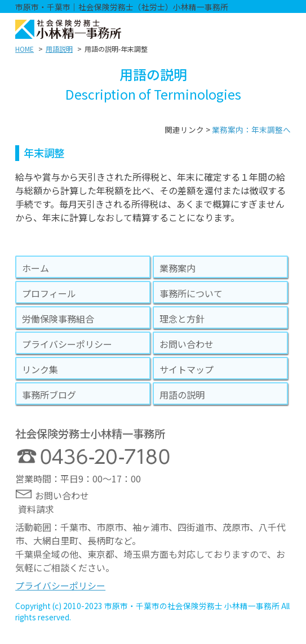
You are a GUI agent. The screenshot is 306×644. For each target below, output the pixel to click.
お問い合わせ (187, 344)
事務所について (191, 293)
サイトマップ (187, 369)
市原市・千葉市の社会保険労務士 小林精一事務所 (192, 606)
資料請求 (36, 509)
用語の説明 (182, 395)
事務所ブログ (49, 395)
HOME (25, 49)
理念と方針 (182, 319)
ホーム (36, 268)
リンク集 (40, 369)
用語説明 (59, 49)
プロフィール (49, 293)
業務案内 (178, 268)
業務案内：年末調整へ (251, 129)
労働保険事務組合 (58, 319)
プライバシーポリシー (67, 344)
